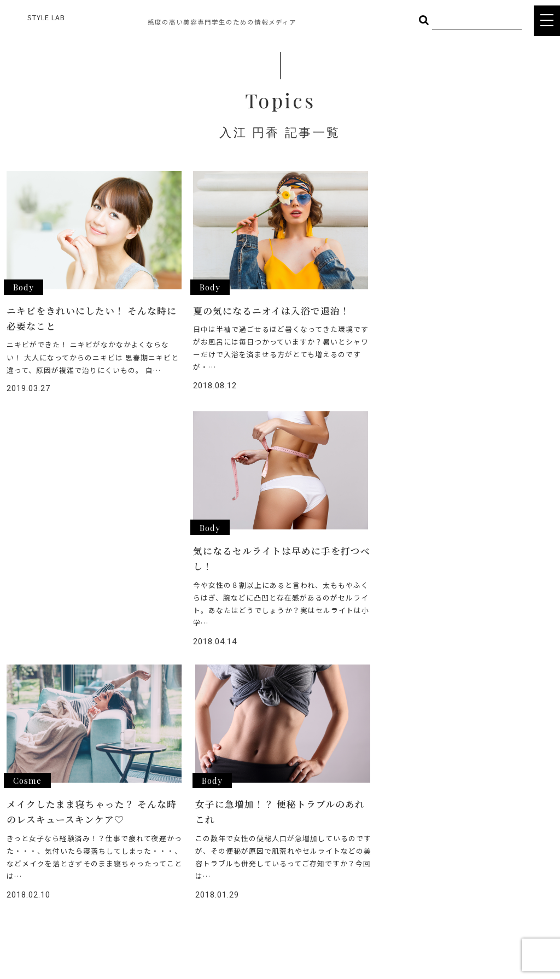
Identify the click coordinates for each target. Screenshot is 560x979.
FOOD (104, 827)
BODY (166, 827)
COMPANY (254, 889)
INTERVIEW (255, 830)
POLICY (249, 908)
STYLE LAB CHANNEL (273, 850)
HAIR (102, 810)
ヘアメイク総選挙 (266, 810)
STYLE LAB (46, 17)
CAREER (250, 869)
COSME (169, 810)
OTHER (106, 843)
